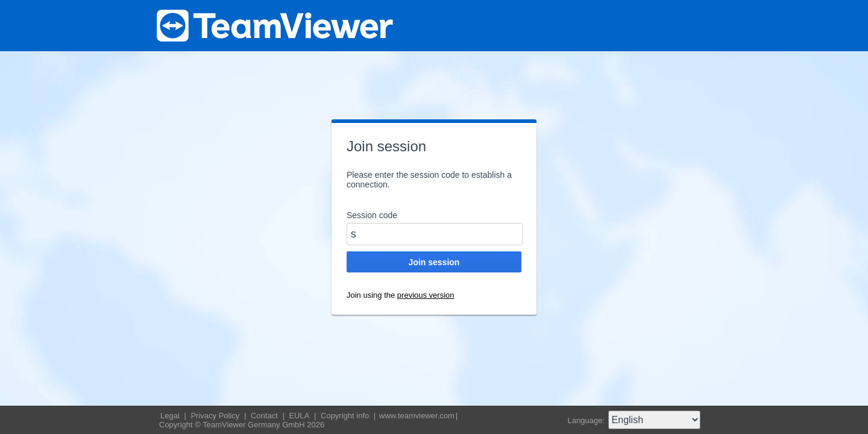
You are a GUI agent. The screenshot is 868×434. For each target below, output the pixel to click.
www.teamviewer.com (417, 416)
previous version (426, 295)
